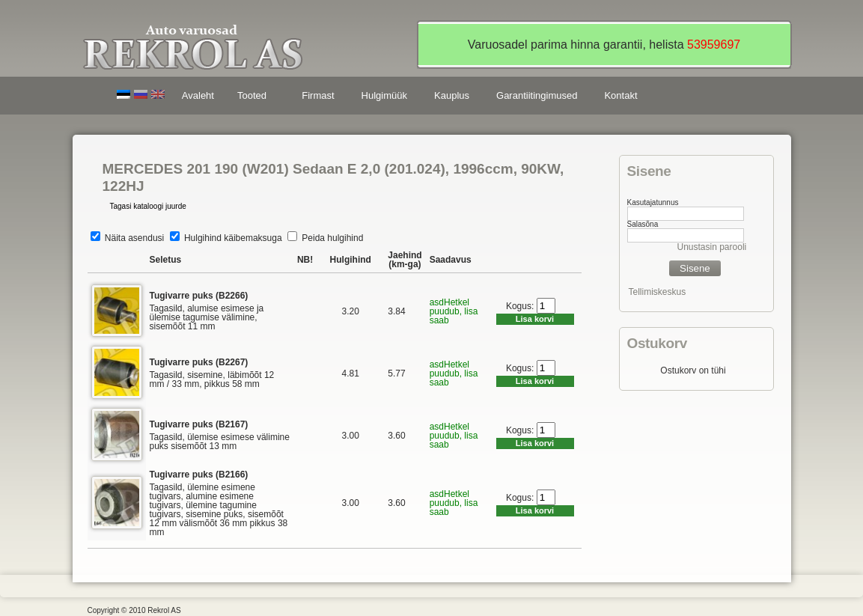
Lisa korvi (535, 319)
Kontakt (620, 95)
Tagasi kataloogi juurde (148, 206)
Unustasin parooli (712, 247)
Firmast (318, 95)
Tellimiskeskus (658, 292)
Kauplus (452, 95)
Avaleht (198, 95)
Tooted (254, 98)
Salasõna (643, 224)
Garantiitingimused (537, 95)
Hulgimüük (384, 95)
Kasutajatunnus (653, 202)
